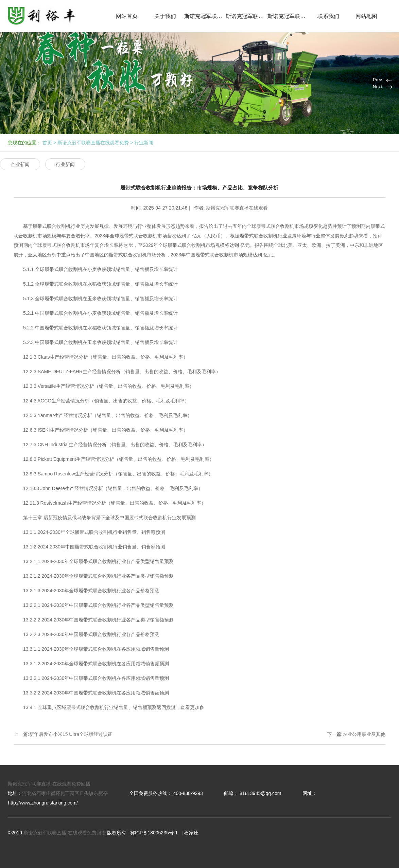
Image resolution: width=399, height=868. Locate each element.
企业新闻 (20, 164)
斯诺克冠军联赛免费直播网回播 (288, 16)
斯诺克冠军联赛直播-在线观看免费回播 (49, 784)
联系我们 (328, 16)
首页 (47, 143)
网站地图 (366, 16)
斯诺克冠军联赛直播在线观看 (205, 16)
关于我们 (165, 16)
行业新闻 (144, 143)
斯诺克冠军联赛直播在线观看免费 (247, 16)
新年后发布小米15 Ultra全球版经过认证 (71, 734)
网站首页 (127, 16)
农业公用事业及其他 (364, 734)
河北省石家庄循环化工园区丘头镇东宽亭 (65, 793)
